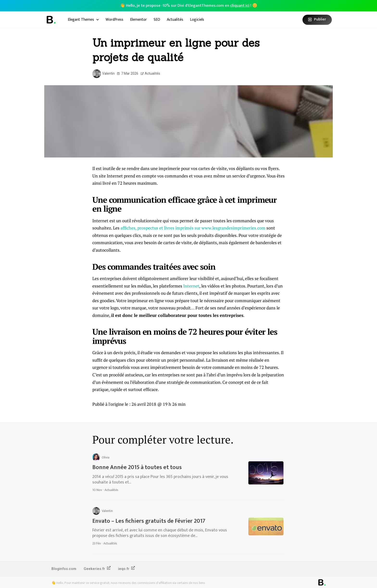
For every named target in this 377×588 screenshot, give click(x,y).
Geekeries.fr (97, 568)
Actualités (175, 20)
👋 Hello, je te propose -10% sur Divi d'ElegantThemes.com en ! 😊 (189, 6)
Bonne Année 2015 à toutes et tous (137, 467)
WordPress (114, 20)
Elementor (138, 20)
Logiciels (197, 20)
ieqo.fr (127, 568)
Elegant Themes (83, 20)
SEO (157, 20)
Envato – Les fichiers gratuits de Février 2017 (149, 521)
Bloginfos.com (64, 569)
